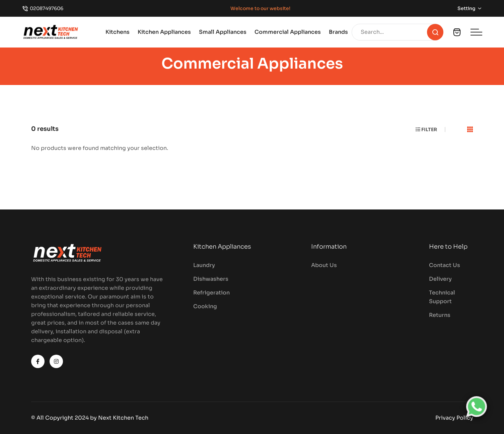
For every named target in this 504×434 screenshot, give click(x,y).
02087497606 (47, 8)
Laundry (204, 265)
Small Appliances (223, 32)
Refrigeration (211, 293)
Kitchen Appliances (164, 32)
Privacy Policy (454, 418)
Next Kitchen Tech (123, 418)
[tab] (470, 130)
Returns (440, 315)
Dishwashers (211, 279)
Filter (426, 129)
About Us (324, 265)
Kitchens (118, 32)
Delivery (440, 279)
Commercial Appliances (288, 32)
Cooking (205, 306)
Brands (338, 32)
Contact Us (445, 265)
